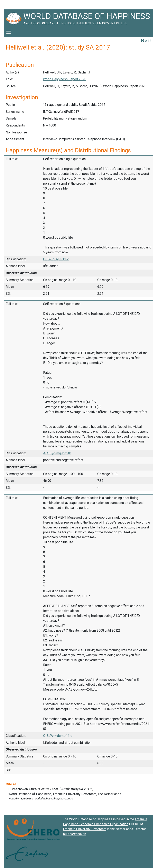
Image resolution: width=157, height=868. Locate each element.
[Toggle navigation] (9, 32)
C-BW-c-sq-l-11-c (56, 259)
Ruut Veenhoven (75, 834)
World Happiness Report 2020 (65, 79)
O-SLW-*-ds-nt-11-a (58, 736)
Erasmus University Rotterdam (85, 829)
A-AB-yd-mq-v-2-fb (57, 453)
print (146, 41)
